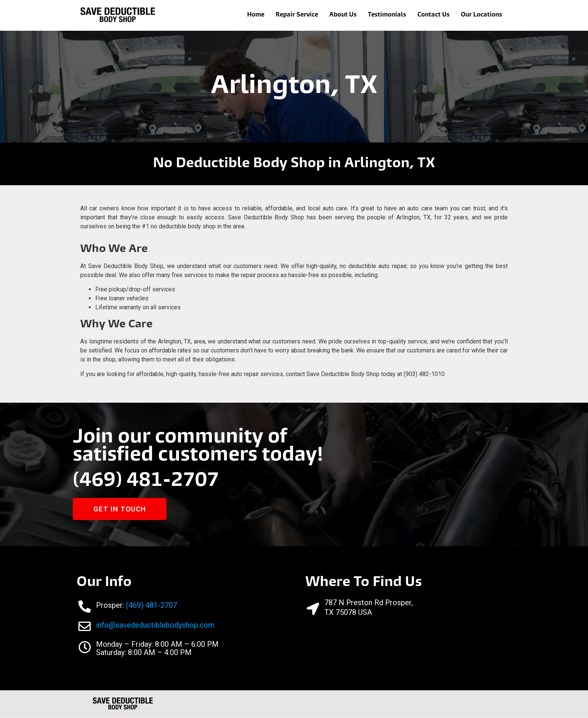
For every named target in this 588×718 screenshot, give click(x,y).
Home (256, 15)
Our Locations (481, 15)
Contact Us (433, 15)
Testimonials (387, 15)
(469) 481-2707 (148, 481)
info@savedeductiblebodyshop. (148, 625)
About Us (343, 15)
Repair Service (297, 15)
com (207, 625)
